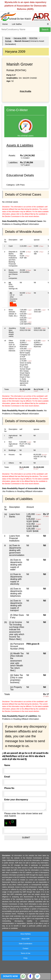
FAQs (25, 958)
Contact (26, 948)
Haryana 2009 (20, 38)
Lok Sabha (17, 24)
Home (5, 24)
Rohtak (8, 41)
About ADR (26, 939)
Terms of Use (26, 953)
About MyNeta (25, 934)
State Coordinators (25, 944)
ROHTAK (33, 38)
